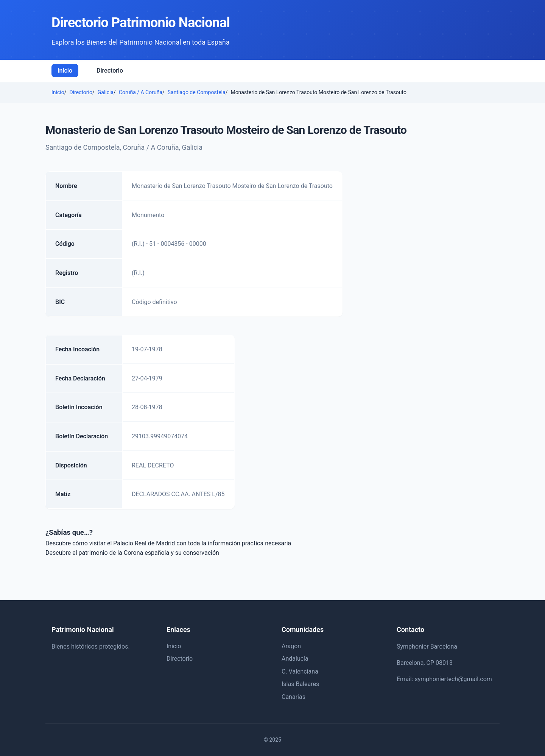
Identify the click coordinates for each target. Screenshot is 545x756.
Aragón (291, 646)
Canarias (294, 697)
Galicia (106, 92)
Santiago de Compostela (197, 92)
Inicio (65, 71)
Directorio (110, 71)
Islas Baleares (300, 684)
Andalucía (295, 659)
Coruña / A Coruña (141, 92)
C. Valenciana (300, 671)
